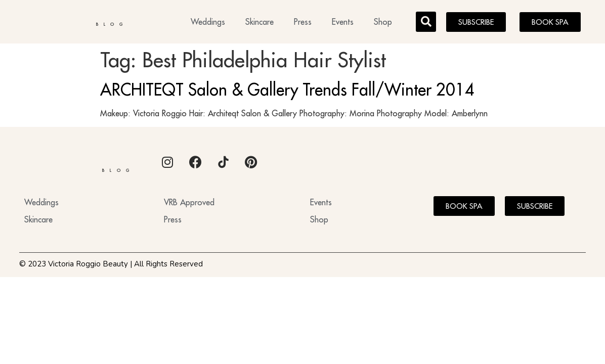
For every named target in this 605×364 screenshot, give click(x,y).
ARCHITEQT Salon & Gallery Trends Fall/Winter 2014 (287, 93)
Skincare (260, 23)
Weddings (208, 23)
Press (303, 23)
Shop (383, 23)
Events (343, 23)
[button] (426, 23)
